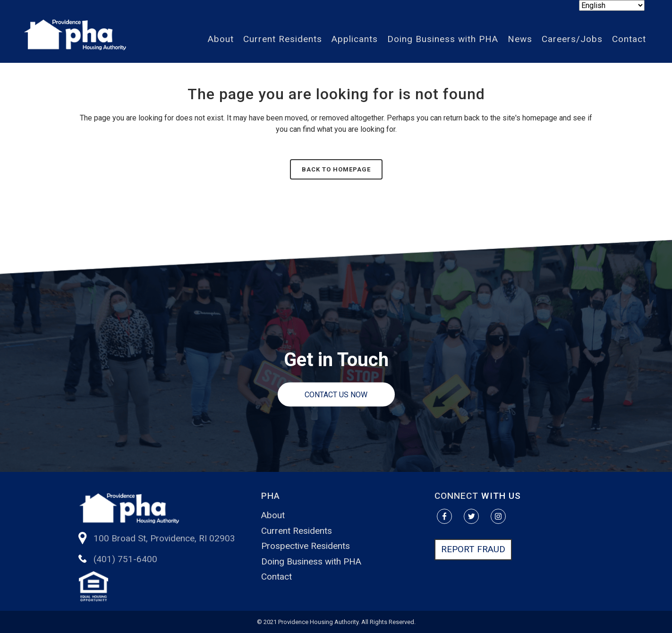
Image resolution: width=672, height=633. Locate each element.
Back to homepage (336, 169)
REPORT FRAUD (473, 549)
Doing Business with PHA (311, 561)
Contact (276, 577)
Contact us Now (336, 395)
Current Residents (297, 531)
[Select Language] (612, 5)
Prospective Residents (306, 546)
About (273, 515)
